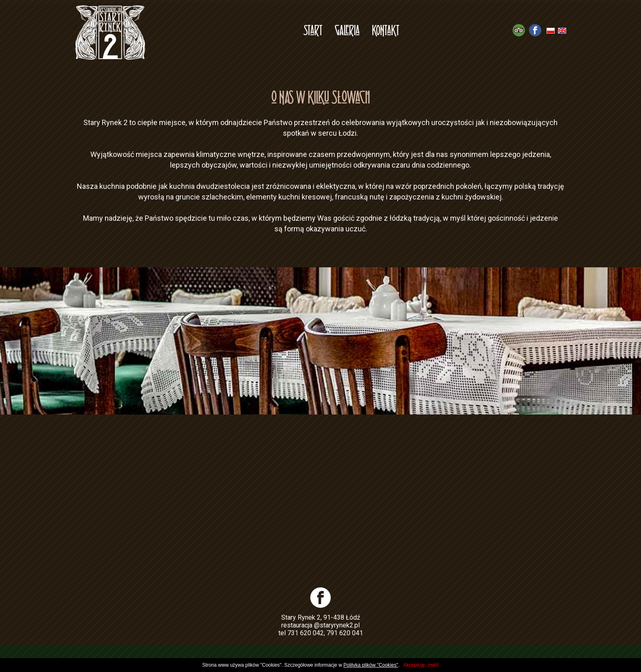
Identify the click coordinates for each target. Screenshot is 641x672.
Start (313, 30)
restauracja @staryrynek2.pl (320, 625)
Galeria (347, 30)
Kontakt (386, 30)
